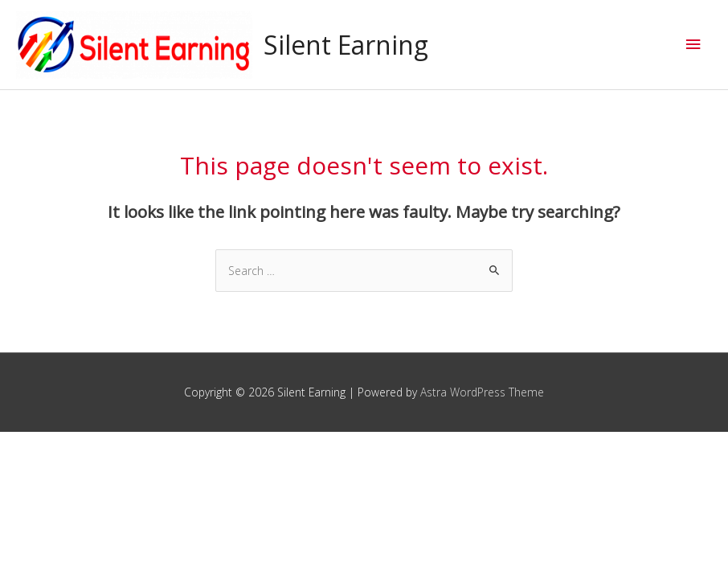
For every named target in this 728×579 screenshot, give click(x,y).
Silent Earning (346, 45)
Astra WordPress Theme (482, 392)
